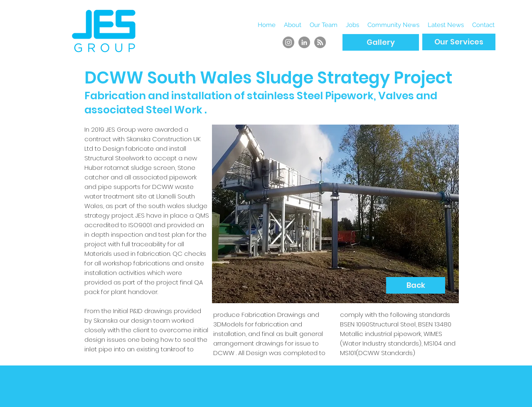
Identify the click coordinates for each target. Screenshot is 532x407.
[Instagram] (288, 42)
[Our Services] (459, 42)
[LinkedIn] (304, 42)
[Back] (416, 285)
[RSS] (320, 42)
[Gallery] (381, 42)
